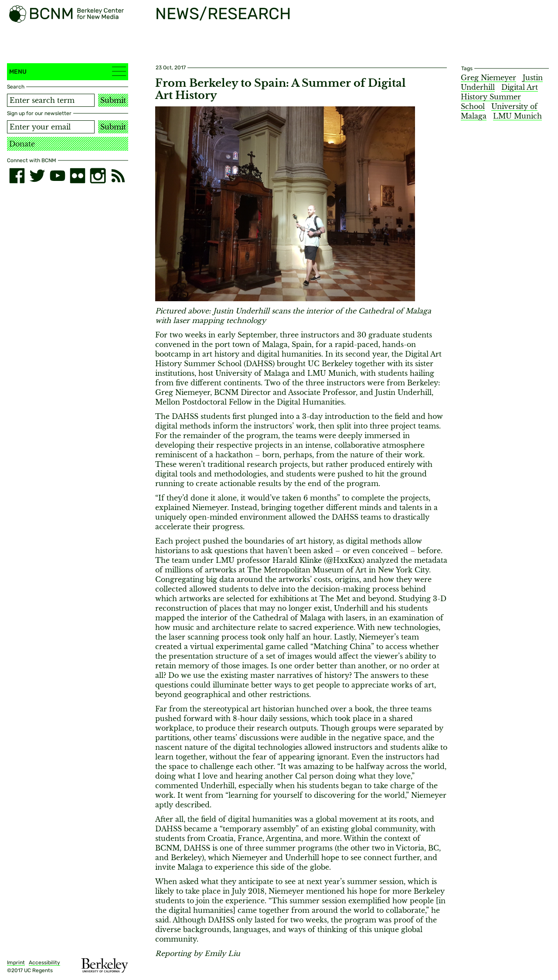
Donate (22, 144)
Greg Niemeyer (488, 78)
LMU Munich (517, 116)
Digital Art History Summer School (499, 97)
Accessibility (44, 963)
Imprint (16, 963)
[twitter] (37, 176)
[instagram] (98, 176)
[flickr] (78, 176)
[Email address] (51, 127)
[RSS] (118, 176)
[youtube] (58, 176)
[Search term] (51, 100)
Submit (113, 100)
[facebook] (17, 176)
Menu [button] (68, 71)
